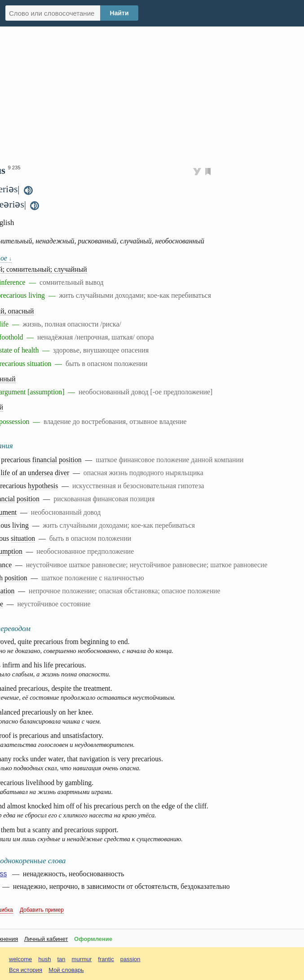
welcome (20, 959)
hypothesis (43, 486)
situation (23, 538)
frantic (106, 959)
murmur (82, 959)
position (70, 460)
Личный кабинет (46, 939)
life (5, 473)
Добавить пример (42, 910)
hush (44, 959)
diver (62, 473)
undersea (40, 473)
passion (130, 959)
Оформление (93, 939)
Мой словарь (66, 970)
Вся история (26, 970)
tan (62, 959)
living (20, 525)
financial (45, 460)
